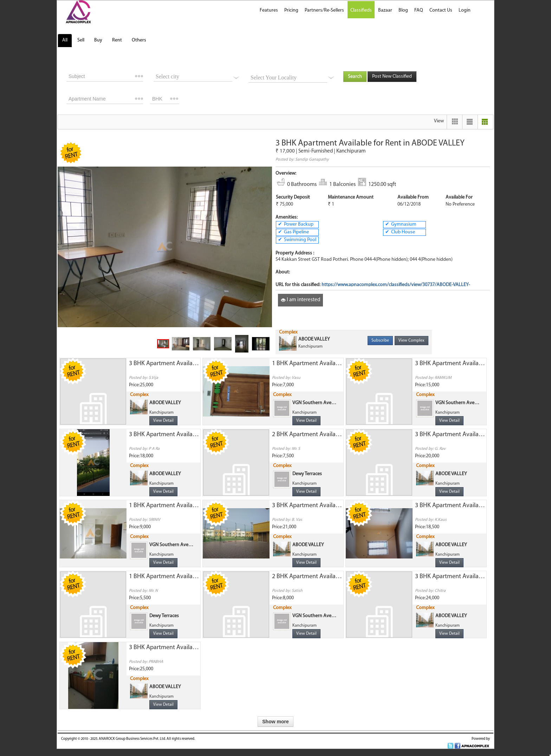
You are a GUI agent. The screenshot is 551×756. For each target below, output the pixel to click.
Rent (117, 40)
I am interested (300, 300)
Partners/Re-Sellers (324, 10)
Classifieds (361, 10)
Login (465, 10)
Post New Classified (392, 76)
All (65, 40)
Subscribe (380, 341)
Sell (81, 40)
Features (269, 10)
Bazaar (385, 10)
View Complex (411, 341)
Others (139, 40)
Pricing (291, 10)
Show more (275, 722)
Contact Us (441, 10)
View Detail (163, 421)
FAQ (419, 10)
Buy (98, 40)
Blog (403, 10)
